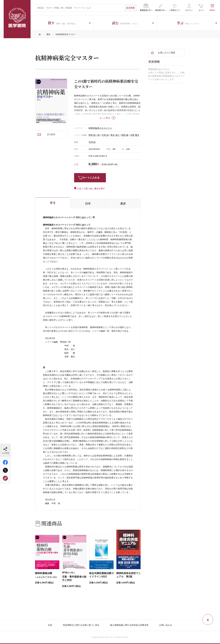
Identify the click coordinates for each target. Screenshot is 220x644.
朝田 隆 (125, 135)
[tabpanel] (51, 101)
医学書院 (17, 19)
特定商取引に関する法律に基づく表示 (81, 625)
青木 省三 (115, 135)
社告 (50, 625)
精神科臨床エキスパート (100, 128)
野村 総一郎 (94, 135)
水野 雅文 (135, 135)
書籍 (48, 34)
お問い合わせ (166, 625)
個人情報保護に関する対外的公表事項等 (129, 625)
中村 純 (105, 135)
